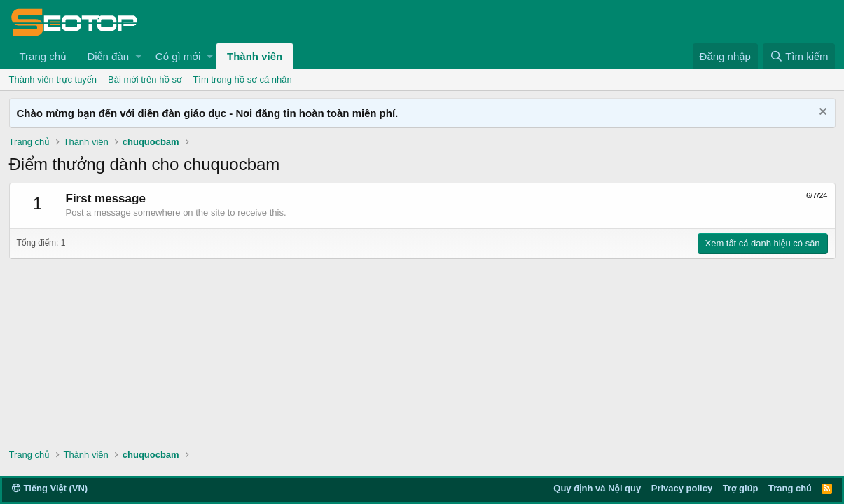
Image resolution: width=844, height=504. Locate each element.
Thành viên (255, 56)
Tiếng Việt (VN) (50, 488)
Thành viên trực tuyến (53, 79)
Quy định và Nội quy (597, 488)
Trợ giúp (741, 488)
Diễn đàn (108, 56)
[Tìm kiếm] (799, 56)
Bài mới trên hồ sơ (145, 79)
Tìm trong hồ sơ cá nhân (242, 79)
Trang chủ (43, 56)
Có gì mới (178, 56)
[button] (138, 56)
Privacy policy (682, 488)
